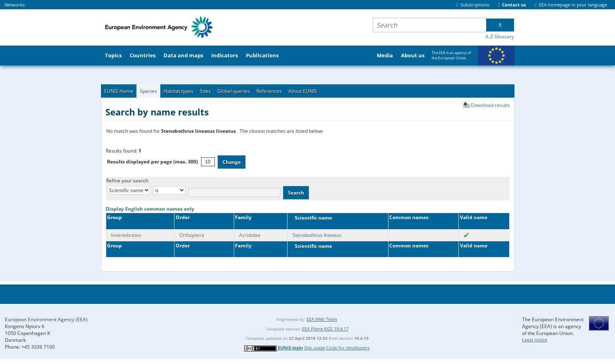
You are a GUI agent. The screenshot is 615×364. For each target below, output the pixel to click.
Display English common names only (150, 209)
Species (148, 91)
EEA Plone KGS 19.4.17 (325, 329)
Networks (15, 5)
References (269, 91)
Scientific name (312, 218)
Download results (490, 105)
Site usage (315, 348)
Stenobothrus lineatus (317, 235)
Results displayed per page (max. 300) (152, 162)
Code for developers (348, 348)
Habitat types (178, 91)
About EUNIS (303, 91)
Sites (205, 91)
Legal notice (535, 340)
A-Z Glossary (500, 37)
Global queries (234, 91)
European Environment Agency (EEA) (46, 319)
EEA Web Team (322, 319)
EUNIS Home (119, 91)
